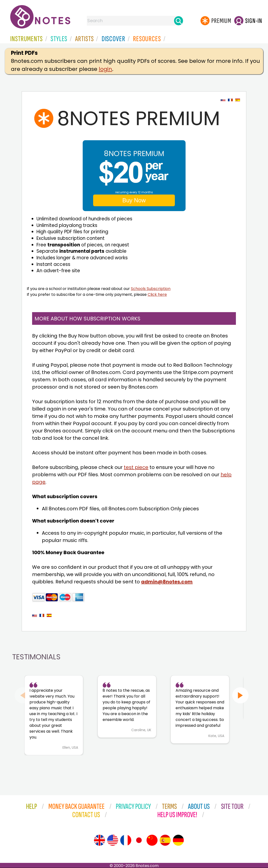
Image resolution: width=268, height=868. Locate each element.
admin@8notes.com (167, 582)
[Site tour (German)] (178, 840)
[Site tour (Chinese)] (152, 840)
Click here (157, 294)
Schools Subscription (151, 289)
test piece (136, 467)
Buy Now (134, 200)
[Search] (179, 21)
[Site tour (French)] (126, 840)
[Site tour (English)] (99, 840)
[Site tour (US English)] (113, 840)
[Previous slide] (23, 695)
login (105, 69)
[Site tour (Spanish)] (165, 840)
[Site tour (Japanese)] (139, 840)
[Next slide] (240, 695)
